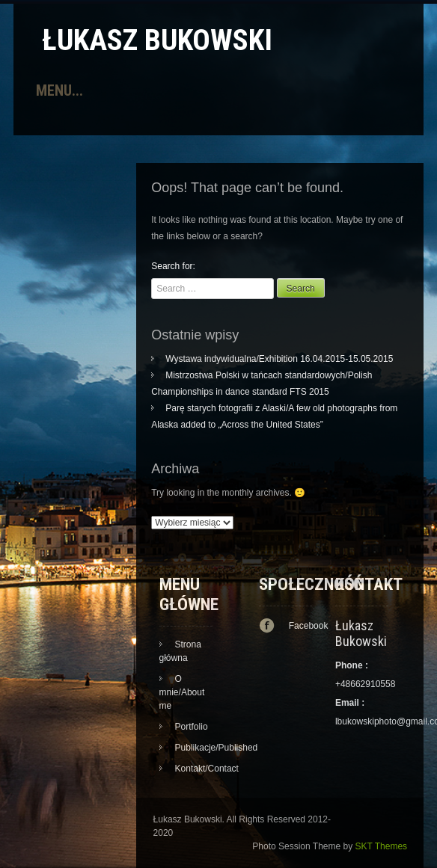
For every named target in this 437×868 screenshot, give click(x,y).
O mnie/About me (182, 692)
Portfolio (192, 727)
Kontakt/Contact (207, 769)
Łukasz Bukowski (157, 40)
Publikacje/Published (217, 748)
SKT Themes (382, 846)
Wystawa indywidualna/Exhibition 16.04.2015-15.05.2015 (279, 359)
